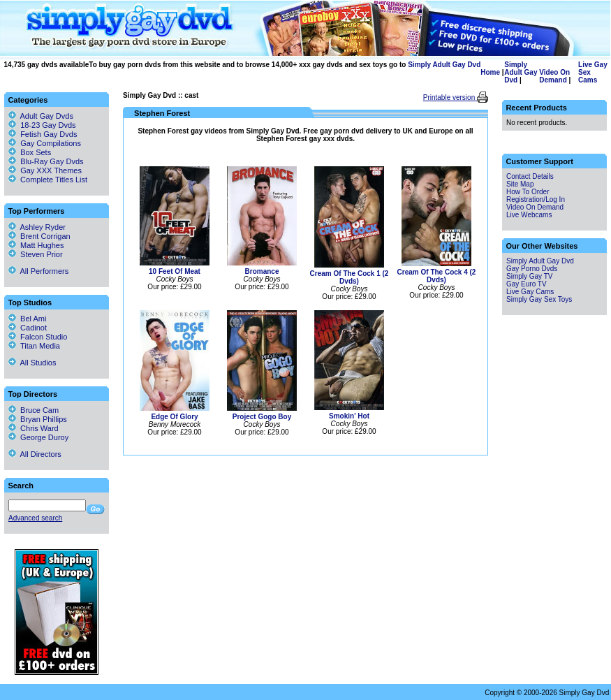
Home (490, 72)
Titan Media (34, 346)
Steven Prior (36, 254)
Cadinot (28, 328)
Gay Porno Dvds (532, 269)
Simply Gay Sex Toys (539, 299)
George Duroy (38, 437)
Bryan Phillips (38, 419)
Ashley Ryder (37, 227)
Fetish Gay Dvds (49, 134)
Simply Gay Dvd (149, 95)
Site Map (520, 184)
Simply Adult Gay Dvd (444, 65)
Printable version (450, 97)
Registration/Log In (536, 199)
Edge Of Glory (174, 417)
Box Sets (36, 152)
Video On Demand (554, 76)
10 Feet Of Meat (175, 271)
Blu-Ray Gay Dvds (52, 161)
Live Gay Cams (530, 292)
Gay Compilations (51, 143)
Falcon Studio (38, 337)
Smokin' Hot (349, 416)
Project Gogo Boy (262, 417)
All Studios (32, 363)
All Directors (35, 454)
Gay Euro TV (527, 284)
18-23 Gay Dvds (48, 125)
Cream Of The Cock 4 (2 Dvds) (437, 276)
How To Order (528, 192)
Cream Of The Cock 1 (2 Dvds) (349, 277)
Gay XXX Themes (51, 170)
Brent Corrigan (39, 236)
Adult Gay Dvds (47, 116)
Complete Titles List (48, 180)
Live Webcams (529, 215)
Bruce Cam (34, 410)
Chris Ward (34, 428)
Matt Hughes (36, 245)
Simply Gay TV (530, 276)
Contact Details (530, 176)
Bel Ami (27, 319)
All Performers (38, 271)
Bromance (262, 271)
